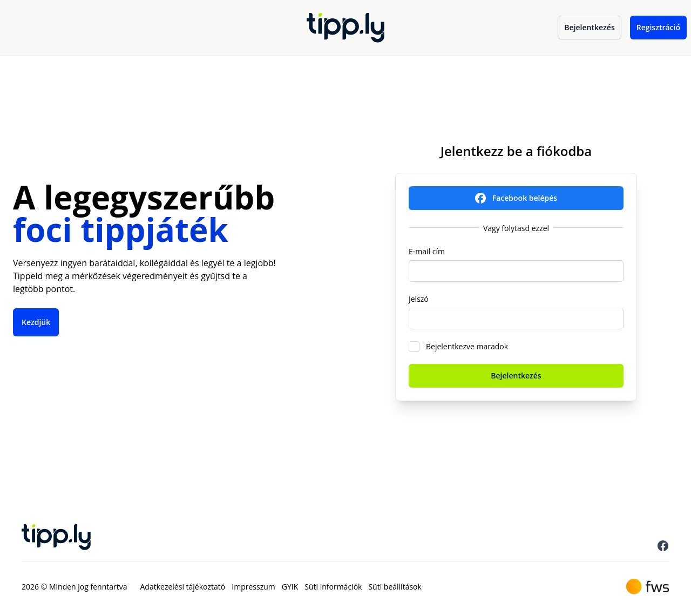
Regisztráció (658, 27)
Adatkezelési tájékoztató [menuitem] (183, 587)
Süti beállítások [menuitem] (395, 587)
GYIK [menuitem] (290, 587)
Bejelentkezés (589, 27)
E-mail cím (427, 251)
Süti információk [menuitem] (333, 587)
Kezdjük (36, 322)
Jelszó (419, 299)
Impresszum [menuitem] (253, 587)
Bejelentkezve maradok (467, 346)
